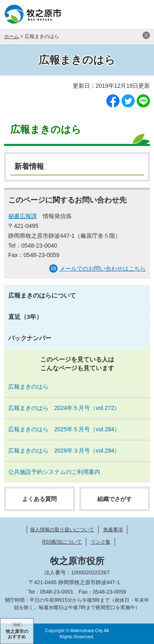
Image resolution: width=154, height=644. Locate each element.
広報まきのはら (77, 60)
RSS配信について (62, 542)
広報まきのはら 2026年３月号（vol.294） (64, 451)
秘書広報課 (23, 216)
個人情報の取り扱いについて (62, 530)
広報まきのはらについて (42, 295)
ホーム (11, 36)
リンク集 (101, 542)
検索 (119, 14)
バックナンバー (30, 338)
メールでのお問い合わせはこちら (103, 269)
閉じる (146, 35)
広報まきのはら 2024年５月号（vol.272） (64, 408)
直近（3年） (25, 317)
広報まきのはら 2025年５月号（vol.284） (64, 429)
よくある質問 (39, 499)
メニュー (140, 14)
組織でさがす (115, 499)
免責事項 (113, 530)
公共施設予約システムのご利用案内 (54, 472)
